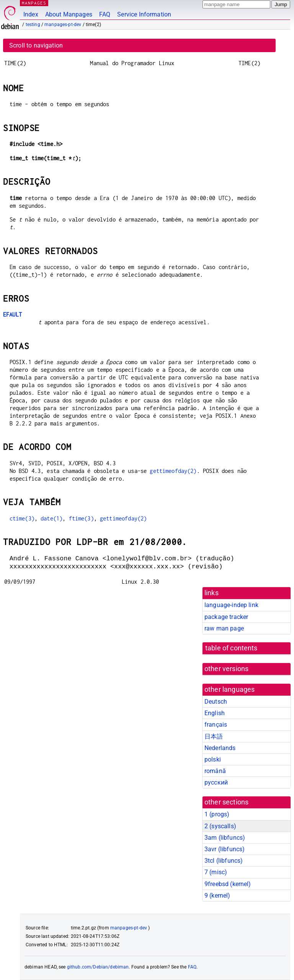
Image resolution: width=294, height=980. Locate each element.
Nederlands (220, 748)
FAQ (105, 14)
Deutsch (216, 702)
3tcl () (224, 861)
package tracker (226, 617)
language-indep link (231, 605)
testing (33, 25)
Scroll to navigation (36, 45)
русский (216, 782)
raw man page (224, 628)
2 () (220, 826)
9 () (217, 895)
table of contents (231, 648)
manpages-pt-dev (63, 25)
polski (213, 759)
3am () (225, 838)
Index (31, 14)
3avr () (225, 849)
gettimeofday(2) (173, 471)
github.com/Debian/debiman (98, 967)
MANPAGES (34, 3)
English (215, 713)
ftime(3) (81, 518)
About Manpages (69, 14)
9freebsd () (228, 884)
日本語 (214, 736)
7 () (216, 872)
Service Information (144, 14)
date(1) (51, 518)
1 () (217, 814)
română (215, 771)
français (216, 725)
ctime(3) (22, 518)
